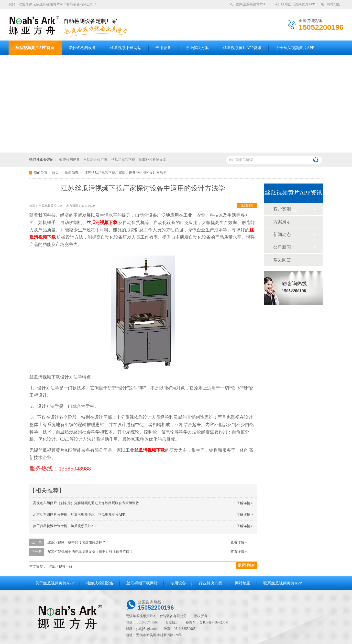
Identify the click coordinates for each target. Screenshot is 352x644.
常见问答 (282, 260)
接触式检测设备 (100, 583)
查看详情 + (239, 542)
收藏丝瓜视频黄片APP (249, 3)
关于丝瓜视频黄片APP (54, 583)
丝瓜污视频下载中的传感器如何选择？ (77, 542)
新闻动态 (72, 173)
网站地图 (331, 3)
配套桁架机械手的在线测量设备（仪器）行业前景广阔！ (90, 552)
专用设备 (178, 583)
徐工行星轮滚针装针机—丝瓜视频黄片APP (65, 526)
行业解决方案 (210, 583)
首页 (56, 173)
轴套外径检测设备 (153, 160)
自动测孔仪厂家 (95, 160)
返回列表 (247, 205)
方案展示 (282, 222)
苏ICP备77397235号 (214, 622)
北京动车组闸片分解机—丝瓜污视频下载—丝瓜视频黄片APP (79, 515)
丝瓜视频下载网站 (142, 583)
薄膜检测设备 (69, 160)
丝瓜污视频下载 (123, 160)
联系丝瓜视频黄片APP (295, 3)
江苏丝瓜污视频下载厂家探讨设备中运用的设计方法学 (125, 173)
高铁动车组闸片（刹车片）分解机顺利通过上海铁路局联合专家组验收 (86, 503)
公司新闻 (282, 247)
